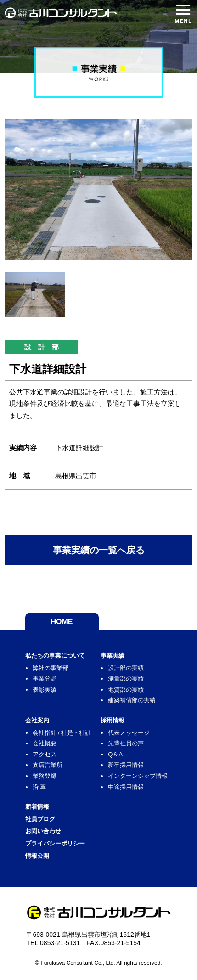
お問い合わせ (43, 831)
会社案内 (37, 720)
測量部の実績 (126, 679)
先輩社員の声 (126, 743)
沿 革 (39, 787)
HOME (62, 622)
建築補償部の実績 (132, 700)
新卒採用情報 (126, 765)
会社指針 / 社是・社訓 (62, 733)
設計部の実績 (126, 668)
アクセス (45, 754)
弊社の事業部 (51, 668)
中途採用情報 (126, 787)
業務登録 (45, 776)
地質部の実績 (126, 690)
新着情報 (37, 807)
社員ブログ (40, 819)
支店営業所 (48, 765)
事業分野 (45, 679)
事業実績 (113, 656)
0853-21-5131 (60, 943)
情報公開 (37, 856)
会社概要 (45, 743)
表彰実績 (45, 690)
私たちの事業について (55, 656)
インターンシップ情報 (138, 776)
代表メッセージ (129, 733)
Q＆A (115, 754)
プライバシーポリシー (55, 843)
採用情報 (113, 720)
